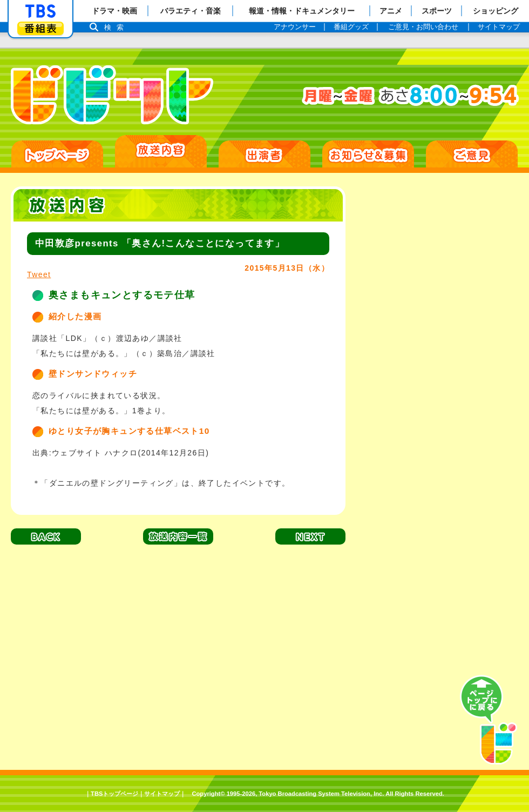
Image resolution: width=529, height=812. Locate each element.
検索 (117, 27)
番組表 (40, 28)
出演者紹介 (264, 154)
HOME (57, 154)
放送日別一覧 (161, 151)
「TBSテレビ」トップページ (40, 11)
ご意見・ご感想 (472, 154)
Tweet (39, 274)
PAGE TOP (489, 720)
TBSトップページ (114, 794)
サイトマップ (162, 794)
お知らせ (368, 154)
